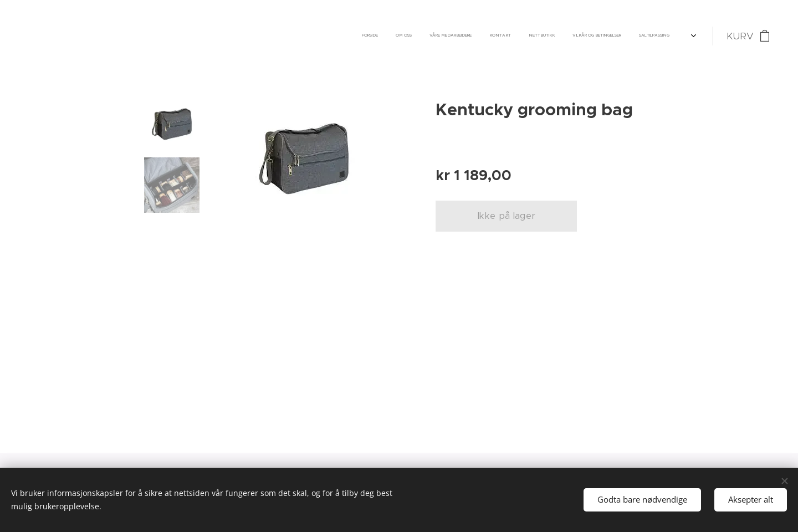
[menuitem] (518, 36)
